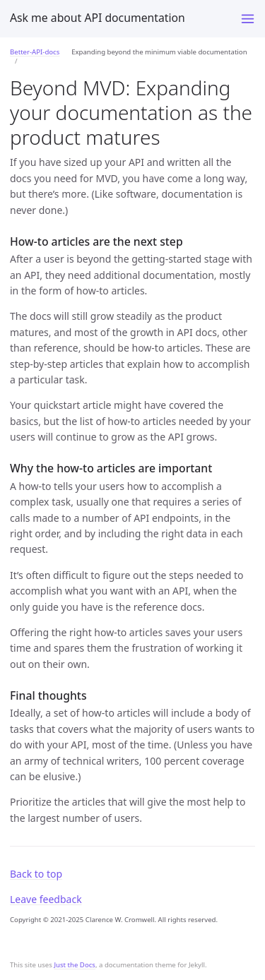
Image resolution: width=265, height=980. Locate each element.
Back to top (36, 874)
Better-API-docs (35, 52)
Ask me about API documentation (98, 18)
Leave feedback (46, 899)
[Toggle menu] (248, 19)
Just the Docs (75, 965)
